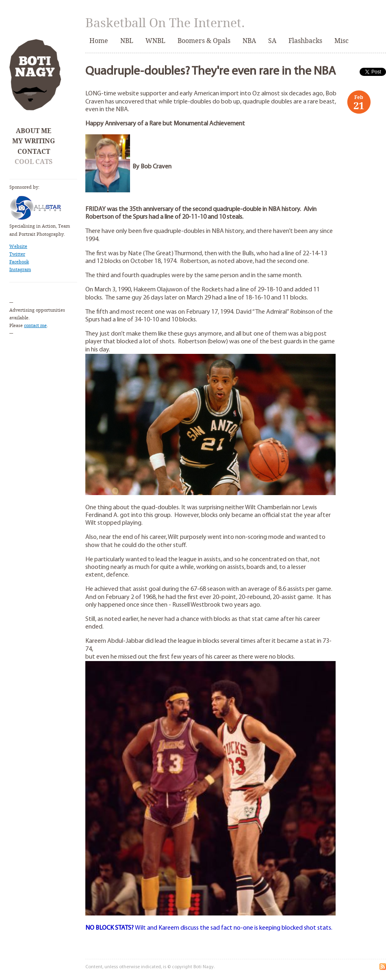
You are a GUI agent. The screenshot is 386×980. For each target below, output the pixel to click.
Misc (342, 41)
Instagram (20, 270)
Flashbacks (305, 41)
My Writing (34, 141)
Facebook (19, 262)
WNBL (155, 41)
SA (272, 41)
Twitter (17, 254)
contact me (35, 326)
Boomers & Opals (204, 41)
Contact (34, 152)
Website (18, 247)
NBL (127, 41)
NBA (249, 41)
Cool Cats (34, 162)
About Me (34, 131)
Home (99, 41)
